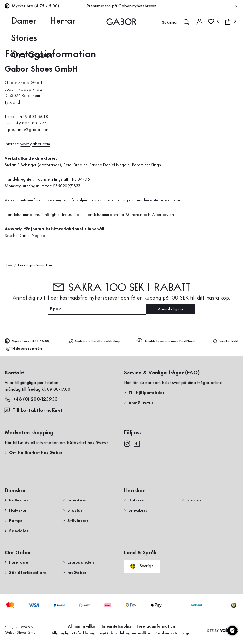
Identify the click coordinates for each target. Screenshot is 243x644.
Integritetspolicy (117, 626)
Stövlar (75, 510)
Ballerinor (19, 500)
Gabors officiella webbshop (95, 341)
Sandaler (19, 531)
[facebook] (137, 443)
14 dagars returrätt (24, 349)
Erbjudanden (81, 562)
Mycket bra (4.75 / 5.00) (28, 341)
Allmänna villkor (82, 626)
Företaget (20, 562)
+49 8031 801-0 (35, 117)
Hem (8, 265)
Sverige (142, 566)
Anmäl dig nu (170, 309)
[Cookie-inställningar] (232, 631)
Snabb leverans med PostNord (167, 341)
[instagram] (127, 443)
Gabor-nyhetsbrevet (137, 6)
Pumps (16, 521)
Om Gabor (66, 22)
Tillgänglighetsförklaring (73, 633)
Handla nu (223, 141)
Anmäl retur (141, 403)
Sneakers (77, 500)
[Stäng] (236, 7)
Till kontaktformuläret (34, 410)
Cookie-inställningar (174, 633)
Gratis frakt (226, 341)
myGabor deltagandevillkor (125, 633)
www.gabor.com (35, 144)
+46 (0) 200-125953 (31, 399)
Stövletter (78, 521)
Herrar (28, 22)
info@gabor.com (33, 130)
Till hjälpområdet (146, 393)
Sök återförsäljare (28, 573)
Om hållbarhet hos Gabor (36, 453)
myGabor (77, 573)
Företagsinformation (156, 626)
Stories (45, 22)
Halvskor (18, 510)
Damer (11, 22)
